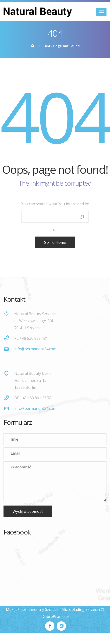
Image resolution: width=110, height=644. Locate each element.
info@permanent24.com (35, 349)
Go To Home (55, 242)
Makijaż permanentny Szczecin (33, 609)
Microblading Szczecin (81, 609)
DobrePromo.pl (55, 616)
